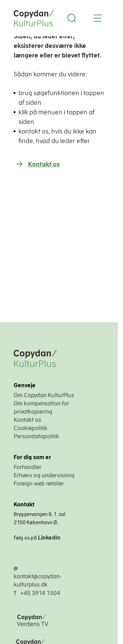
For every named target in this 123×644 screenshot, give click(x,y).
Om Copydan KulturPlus (44, 395)
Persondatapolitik (36, 436)
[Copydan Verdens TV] (49, 627)
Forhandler (28, 467)
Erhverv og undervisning (44, 475)
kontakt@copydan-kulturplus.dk (38, 580)
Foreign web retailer (39, 483)
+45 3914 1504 (40, 593)
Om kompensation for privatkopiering (41, 407)
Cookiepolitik (31, 428)
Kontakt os (44, 164)
